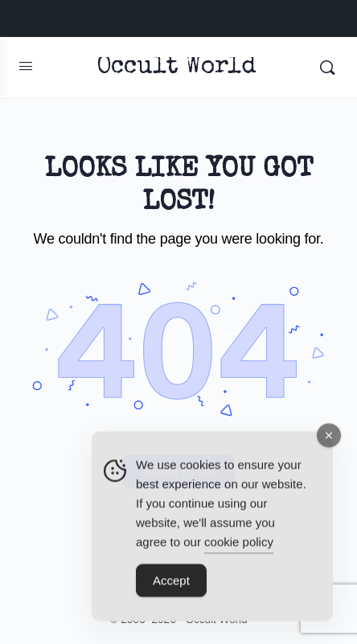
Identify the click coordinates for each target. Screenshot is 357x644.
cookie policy (239, 548)
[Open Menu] (26, 66)
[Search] (327, 68)
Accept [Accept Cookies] (171, 587)
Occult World (176, 68)
